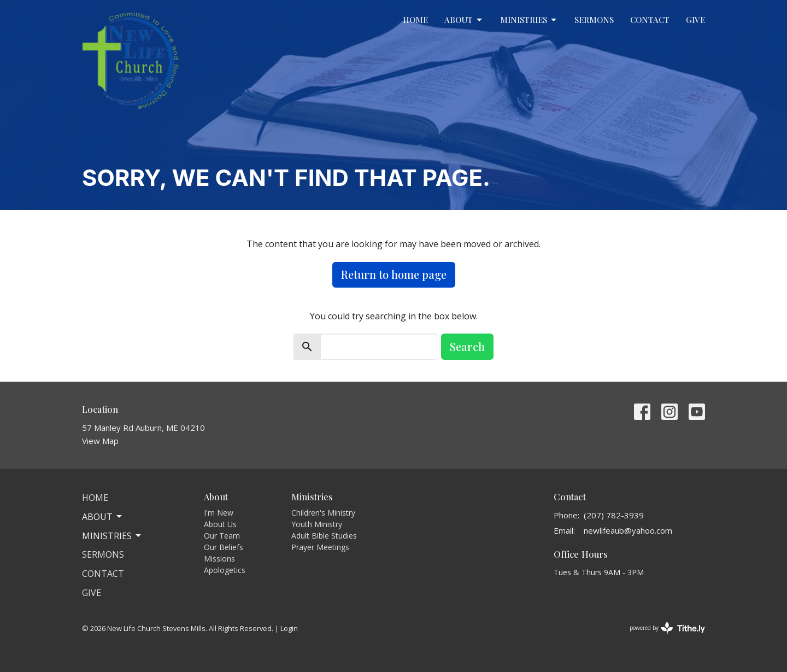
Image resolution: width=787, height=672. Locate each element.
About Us (220, 524)
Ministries (529, 20)
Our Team (222, 536)
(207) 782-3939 (614, 515)
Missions (219, 559)
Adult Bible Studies (324, 536)
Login (289, 628)
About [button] (103, 517)
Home (415, 20)
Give (695, 20)
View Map (100, 441)
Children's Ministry (323, 513)
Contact (650, 20)
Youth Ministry (317, 524)
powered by (667, 628)
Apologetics (225, 570)
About (464, 20)
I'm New (219, 513)
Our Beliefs (224, 547)
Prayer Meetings (320, 547)
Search (467, 346)
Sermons (594, 20)
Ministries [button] (112, 536)
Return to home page (394, 274)
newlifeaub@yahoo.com (628, 530)
